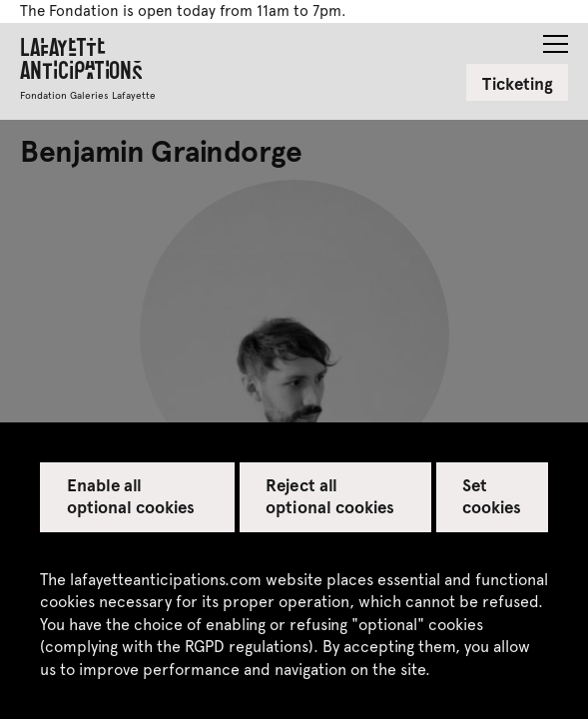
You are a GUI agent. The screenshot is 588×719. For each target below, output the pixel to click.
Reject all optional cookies (330, 495)
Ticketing (518, 83)
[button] (556, 38)
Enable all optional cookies (131, 495)
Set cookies (492, 495)
